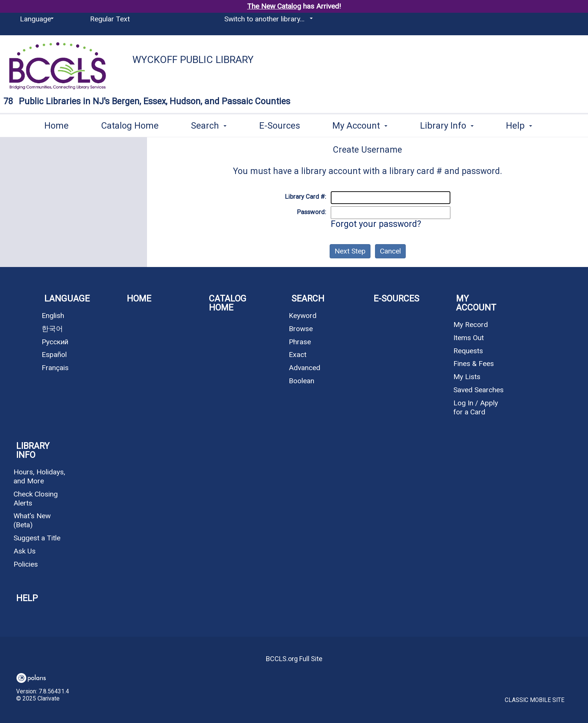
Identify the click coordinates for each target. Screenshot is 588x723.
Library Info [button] (447, 124)
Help (27, 598)
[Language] (35, 19)
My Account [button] (360, 124)
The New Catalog (274, 6)
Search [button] (209, 124)
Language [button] (67, 299)
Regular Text (110, 19)
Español (54, 355)
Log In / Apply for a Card (476, 407)
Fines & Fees (474, 364)
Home (56, 124)
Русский (55, 342)
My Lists (467, 377)
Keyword (303, 316)
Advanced (304, 368)
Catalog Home (130, 124)
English (53, 316)
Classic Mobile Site (535, 700)
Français (55, 368)
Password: (312, 212)
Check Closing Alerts (36, 499)
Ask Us (25, 551)
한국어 (52, 329)
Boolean (301, 381)
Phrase (300, 342)
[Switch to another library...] (267, 19)
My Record (471, 325)
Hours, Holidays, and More (39, 476)
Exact (298, 355)
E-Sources (280, 124)
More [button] (523, 125)
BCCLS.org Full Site (294, 659)
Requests (468, 351)
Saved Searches (478, 390)
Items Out (469, 338)
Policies (26, 564)
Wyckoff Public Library (193, 60)
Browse (301, 329)
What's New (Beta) (32, 520)
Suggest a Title (37, 538)
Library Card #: (306, 196)
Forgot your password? (376, 224)
